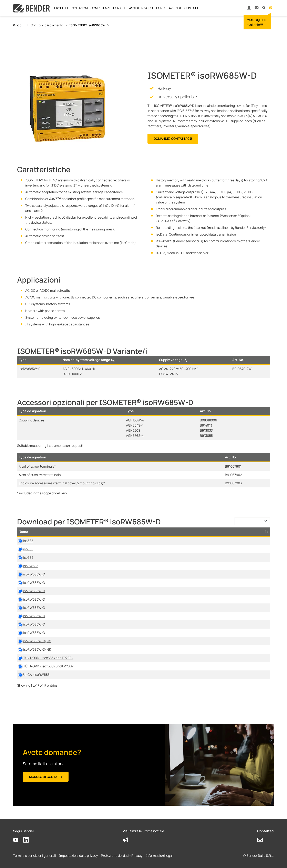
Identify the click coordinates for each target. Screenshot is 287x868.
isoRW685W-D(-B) (33, 641)
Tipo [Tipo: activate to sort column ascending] (89, 532)
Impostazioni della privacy (78, 856)
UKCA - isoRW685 (32, 675)
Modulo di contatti (46, 777)
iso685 (24, 541)
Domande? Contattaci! (173, 139)
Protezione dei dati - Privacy (122, 856)
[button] (264, 7)
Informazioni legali (160, 856)
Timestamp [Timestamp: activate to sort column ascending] (212, 532)
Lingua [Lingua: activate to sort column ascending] (185, 532)
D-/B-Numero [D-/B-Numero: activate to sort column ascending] (246, 532)
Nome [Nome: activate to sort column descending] (23, 532)
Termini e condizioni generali (34, 856)
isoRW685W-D (30, 574)
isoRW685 (26, 566)
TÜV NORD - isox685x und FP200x (44, 666)
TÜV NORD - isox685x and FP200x (44, 658)
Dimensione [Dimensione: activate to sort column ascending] (156, 532)
